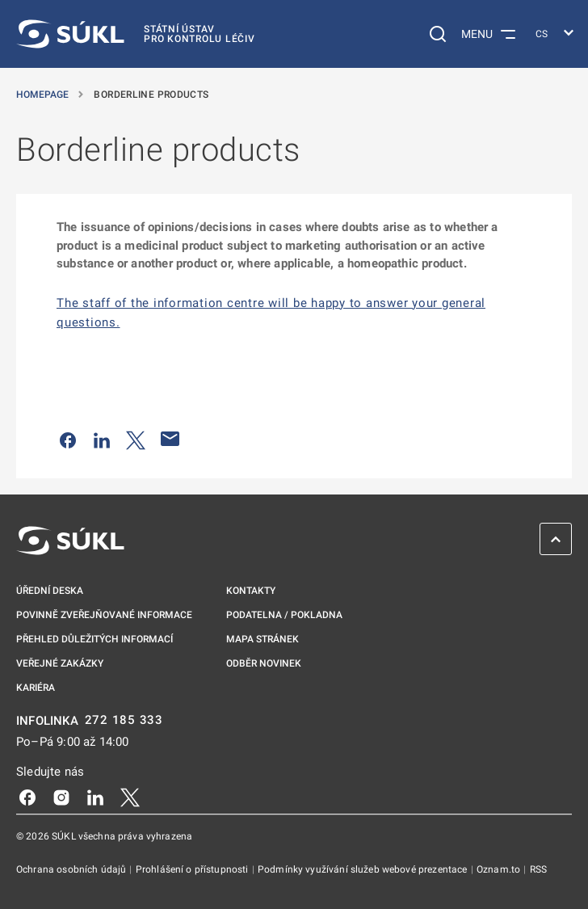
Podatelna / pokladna (284, 615)
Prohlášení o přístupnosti (193, 869)
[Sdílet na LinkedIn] (102, 439)
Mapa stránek (262, 639)
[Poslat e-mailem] (170, 439)
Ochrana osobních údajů (72, 869)
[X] (130, 796)
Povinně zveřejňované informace (104, 615)
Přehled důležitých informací (94, 639)
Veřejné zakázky (60, 663)
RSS (538, 869)
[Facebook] (27, 796)
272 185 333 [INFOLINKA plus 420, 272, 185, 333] (124, 720)
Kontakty (251, 591)
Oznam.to (500, 869)
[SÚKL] (136, 34)
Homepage (44, 95)
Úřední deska (50, 591)
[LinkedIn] (95, 796)
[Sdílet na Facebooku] (68, 439)
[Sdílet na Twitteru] (136, 439)
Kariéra (36, 688)
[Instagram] (61, 796)
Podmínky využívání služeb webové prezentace (364, 869)
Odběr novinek (264, 663)
